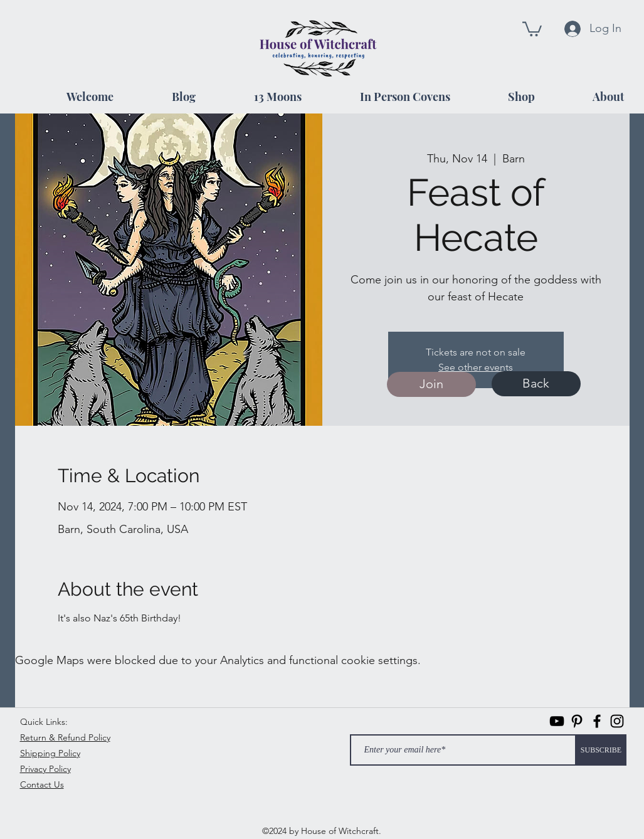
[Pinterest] (577, 721)
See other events (476, 367)
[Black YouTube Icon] (557, 721)
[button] (532, 28)
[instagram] (617, 721)
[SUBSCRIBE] (601, 750)
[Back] (536, 384)
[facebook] (597, 721)
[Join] (431, 384)
